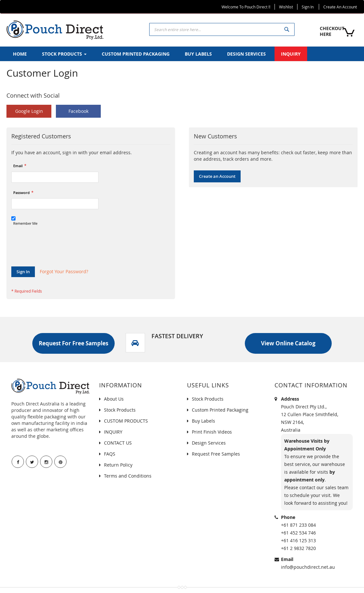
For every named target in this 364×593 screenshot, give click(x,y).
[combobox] (222, 29)
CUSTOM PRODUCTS (126, 421)
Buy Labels (203, 421)
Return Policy (118, 465)
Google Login (29, 111)
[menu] (182, 54)
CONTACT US (118, 443)
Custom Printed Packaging (220, 410)
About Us (114, 399)
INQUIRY (113, 432)
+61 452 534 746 (298, 533)
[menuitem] (20, 54)
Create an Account (340, 7)
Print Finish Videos (212, 432)
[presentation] (60, 251)
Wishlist (286, 7)
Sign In (308, 7)
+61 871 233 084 (298, 525)
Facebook (78, 111)
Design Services (209, 443)
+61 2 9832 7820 (298, 548)
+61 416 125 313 (298, 540)
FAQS (110, 454)
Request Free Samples (216, 454)
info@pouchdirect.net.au (308, 567)
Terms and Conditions (128, 476)
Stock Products (120, 410)
